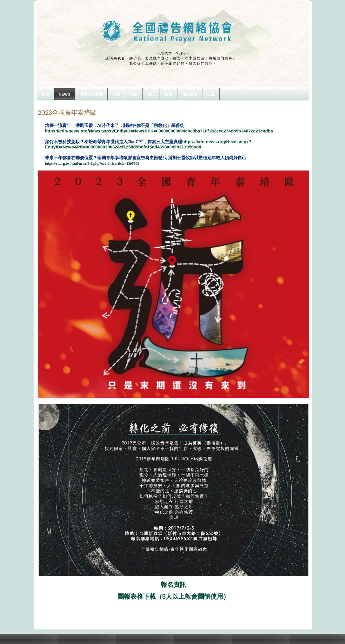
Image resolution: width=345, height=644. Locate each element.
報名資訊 (174, 585)
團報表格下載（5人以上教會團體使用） (174, 597)
